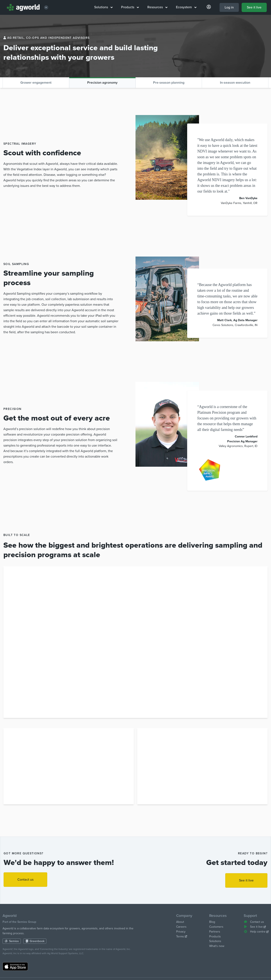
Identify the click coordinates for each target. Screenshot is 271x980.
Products (130, 7)
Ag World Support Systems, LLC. (66, 953)
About (180, 922)
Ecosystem (186, 7)
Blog (212, 922)
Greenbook (35, 941)
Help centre (256, 932)
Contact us (25, 880)
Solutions (103, 7)
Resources (157, 7)
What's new (217, 946)
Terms (182, 936)
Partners (215, 932)
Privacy (181, 932)
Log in (229, 7)
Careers (181, 927)
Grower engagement (36, 83)
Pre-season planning (169, 83)
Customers (216, 927)
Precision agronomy (102, 83)
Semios (12, 941)
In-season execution (235, 83)
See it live (254, 7)
